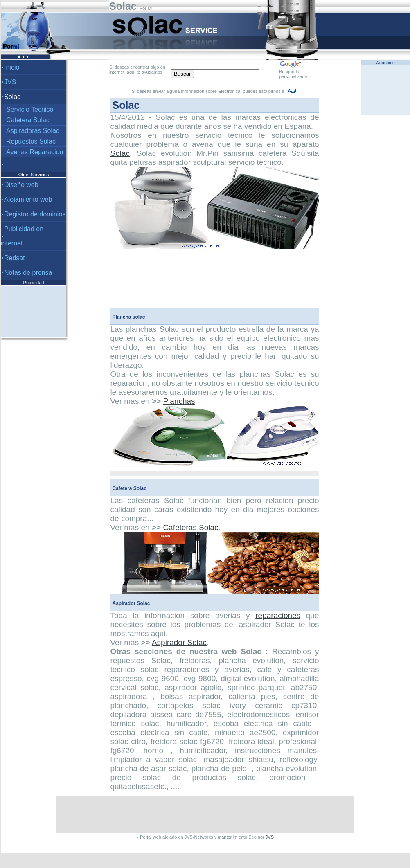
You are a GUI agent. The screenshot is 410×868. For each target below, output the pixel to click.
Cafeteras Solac (190, 527)
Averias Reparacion (35, 152)
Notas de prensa (28, 273)
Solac (120, 153)
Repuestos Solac (31, 141)
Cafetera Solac (28, 120)
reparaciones (278, 615)
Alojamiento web (28, 199)
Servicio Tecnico (30, 109)
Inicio (12, 67)
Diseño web (21, 185)
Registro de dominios (35, 214)
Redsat (15, 258)
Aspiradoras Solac (33, 131)
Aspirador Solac (179, 642)
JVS (10, 82)
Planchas (179, 401)
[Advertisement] (34, 311)
